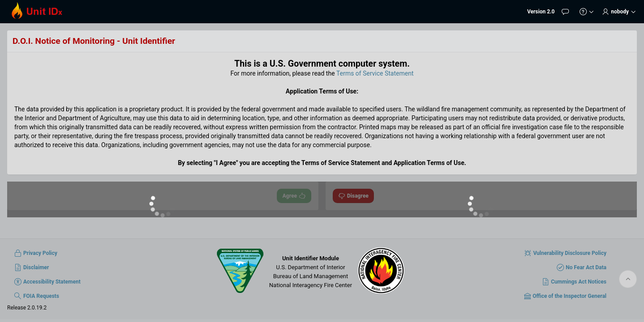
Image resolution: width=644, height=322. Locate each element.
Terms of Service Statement (375, 73)
